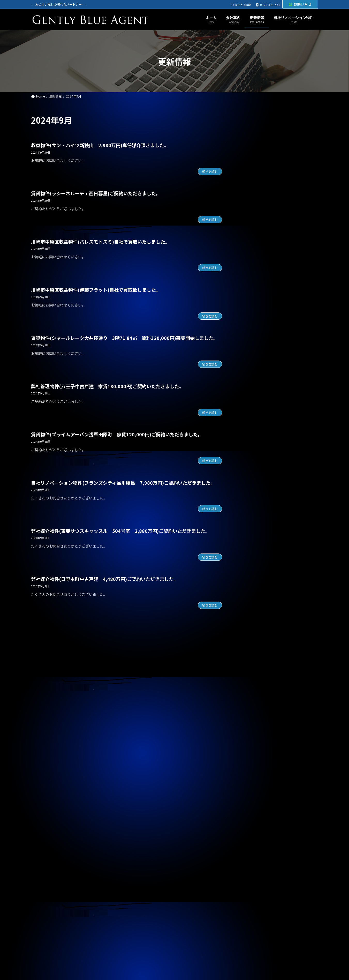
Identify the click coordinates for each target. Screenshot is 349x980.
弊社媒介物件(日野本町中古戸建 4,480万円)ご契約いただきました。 (105, 579)
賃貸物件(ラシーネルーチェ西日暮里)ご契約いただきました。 (96, 193)
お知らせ (249, 419)
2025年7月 (251, 560)
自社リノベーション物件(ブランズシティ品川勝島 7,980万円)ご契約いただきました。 (123, 483)
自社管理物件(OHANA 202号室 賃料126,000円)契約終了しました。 (277, 178)
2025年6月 (251, 571)
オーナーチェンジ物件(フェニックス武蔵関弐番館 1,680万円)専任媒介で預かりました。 (277, 203)
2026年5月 (251, 455)
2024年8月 (251, 676)
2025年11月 (252, 518)
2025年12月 (252, 508)
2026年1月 (251, 497)
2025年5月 (251, 581)
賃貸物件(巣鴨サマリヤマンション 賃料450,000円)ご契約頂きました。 (272, 276)
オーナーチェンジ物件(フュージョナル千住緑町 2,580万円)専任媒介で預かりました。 (279, 227)
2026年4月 (251, 466)
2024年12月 (252, 634)
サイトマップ (96, 890)
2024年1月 (251, 749)
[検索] (312, 120)
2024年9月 (251, 665)
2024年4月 (251, 718)
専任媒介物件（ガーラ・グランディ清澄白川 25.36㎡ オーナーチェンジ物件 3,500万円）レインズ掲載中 (277, 332)
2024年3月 (251, 728)
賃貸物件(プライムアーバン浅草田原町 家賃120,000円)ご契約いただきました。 (117, 434)
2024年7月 (251, 686)
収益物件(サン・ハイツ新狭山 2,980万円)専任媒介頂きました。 (100, 145)
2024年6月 (251, 697)
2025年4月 (251, 592)
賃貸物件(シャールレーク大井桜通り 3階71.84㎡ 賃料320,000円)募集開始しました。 (124, 338)
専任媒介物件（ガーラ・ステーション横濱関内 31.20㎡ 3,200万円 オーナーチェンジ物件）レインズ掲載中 (278, 303)
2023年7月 (251, 812)
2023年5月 (251, 833)
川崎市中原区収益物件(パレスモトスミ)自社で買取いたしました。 (100, 242)
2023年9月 (251, 791)
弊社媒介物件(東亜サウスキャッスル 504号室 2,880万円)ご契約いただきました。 (120, 531)
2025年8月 (251, 550)
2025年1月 (251, 623)
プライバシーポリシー (55, 890)
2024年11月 (252, 644)
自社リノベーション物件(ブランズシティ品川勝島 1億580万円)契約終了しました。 (277, 154)
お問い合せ (300, 4)
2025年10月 (252, 529)
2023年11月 (252, 770)
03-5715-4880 (241, 5)
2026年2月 (251, 487)
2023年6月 (251, 822)
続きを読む (210, 171)
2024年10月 (252, 655)
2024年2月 (251, 739)
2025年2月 (251, 613)
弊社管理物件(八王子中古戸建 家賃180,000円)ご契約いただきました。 (107, 386)
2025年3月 (251, 602)
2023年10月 (252, 781)
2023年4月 (251, 844)
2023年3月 (251, 854)
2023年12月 (252, 760)
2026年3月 (251, 476)
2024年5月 (251, 707)
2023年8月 (251, 802)
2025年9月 (251, 539)
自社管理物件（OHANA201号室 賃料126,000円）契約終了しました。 (276, 360)
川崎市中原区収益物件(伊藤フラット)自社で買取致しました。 (96, 290)
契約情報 (249, 430)
